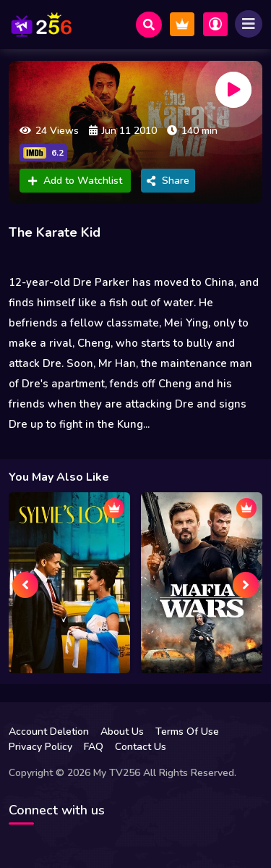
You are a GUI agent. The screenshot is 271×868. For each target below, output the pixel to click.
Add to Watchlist (75, 181)
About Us (122, 732)
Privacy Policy (40, 747)
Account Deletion (49, 732)
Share (168, 181)
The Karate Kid (55, 232)
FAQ (94, 747)
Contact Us (141, 747)
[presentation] (25, 585)
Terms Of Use (187, 732)
